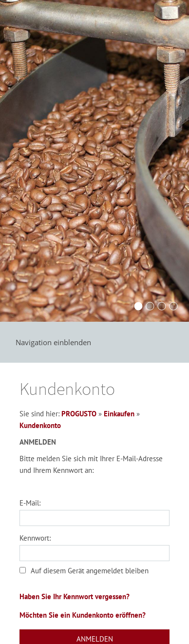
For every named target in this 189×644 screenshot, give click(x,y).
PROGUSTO (79, 414)
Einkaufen (119, 414)
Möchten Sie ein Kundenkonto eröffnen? (83, 615)
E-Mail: (30, 503)
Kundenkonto (40, 425)
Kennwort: (35, 538)
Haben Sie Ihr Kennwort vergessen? (75, 596)
